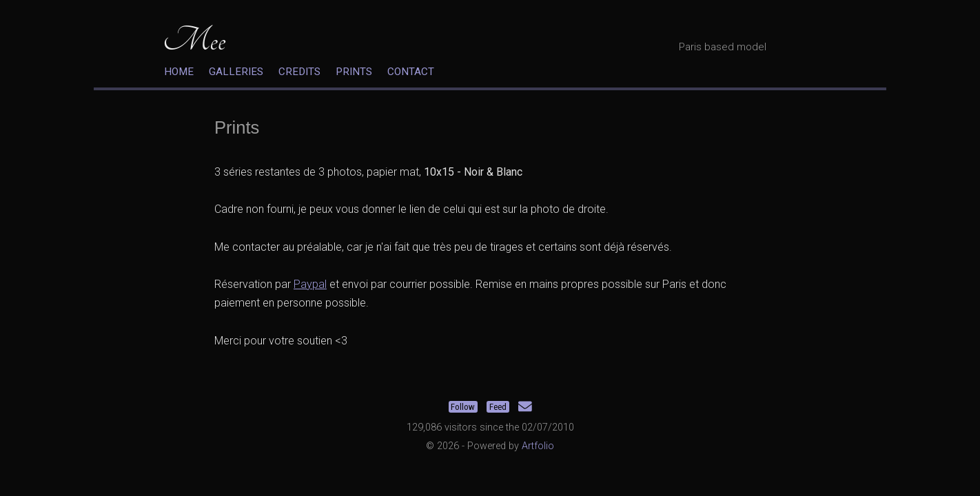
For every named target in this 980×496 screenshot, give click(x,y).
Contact (411, 72)
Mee (194, 40)
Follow (463, 407)
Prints (354, 72)
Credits (299, 72)
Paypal (310, 284)
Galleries (236, 72)
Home (179, 72)
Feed (498, 407)
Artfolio (538, 446)
